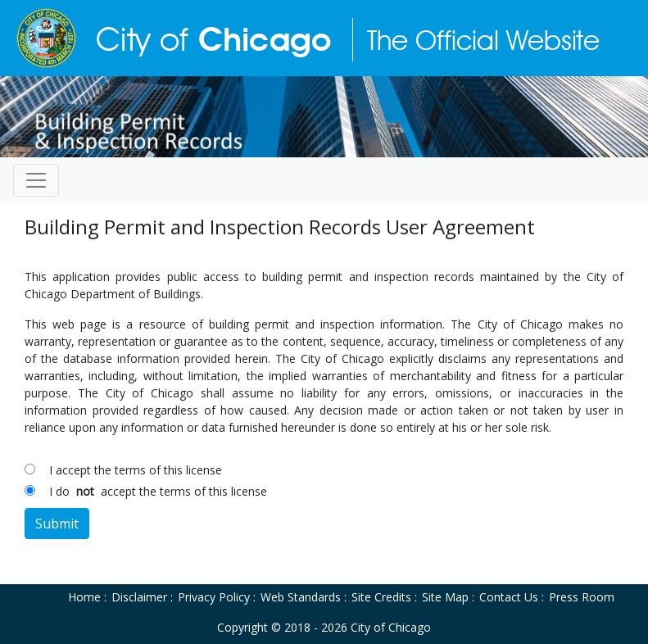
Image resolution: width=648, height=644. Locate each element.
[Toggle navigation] (36, 180)
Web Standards (301, 597)
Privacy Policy (214, 597)
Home (84, 597)
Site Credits (381, 597)
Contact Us (509, 597)
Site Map (445, 597)
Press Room (582, 597)
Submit (57, 524)
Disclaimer (139, 597)
